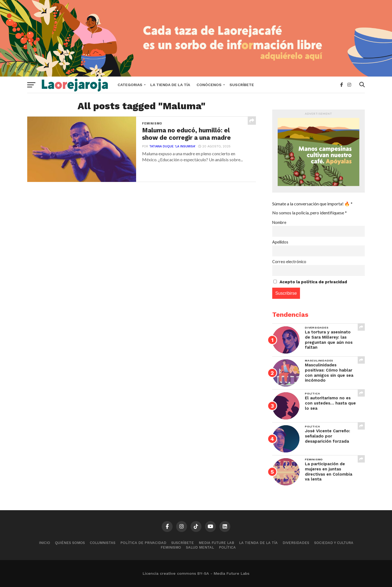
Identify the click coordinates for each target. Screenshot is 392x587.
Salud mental (200, 547)
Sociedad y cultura (334, 543)
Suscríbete (242, 85)
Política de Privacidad (143, 543)
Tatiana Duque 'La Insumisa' (172, 146)
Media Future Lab (216, 543)
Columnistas (103, 543)
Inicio (45, 543)
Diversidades (296, 543)
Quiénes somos (70, 543)
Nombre (279, 222)
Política (227, 547)
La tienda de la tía (170, 85)
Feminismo (171, 547)
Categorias (130, 85)
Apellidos (280, 242)
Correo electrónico (289, 262)
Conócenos (209, 85)
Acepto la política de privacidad (313, 282)
